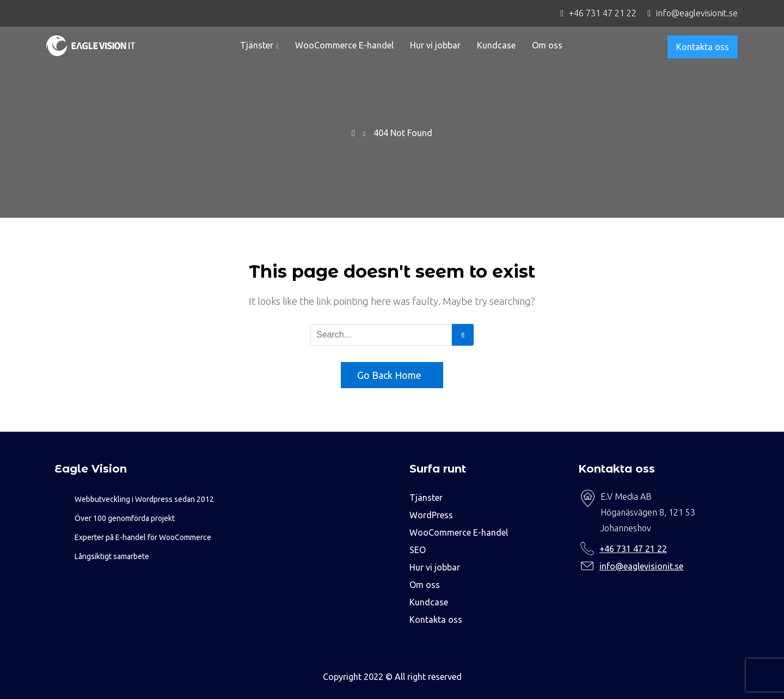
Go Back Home (389, 375)
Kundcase (496, 45)
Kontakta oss (703, 47)
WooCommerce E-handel (344, 45)
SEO (418, 550)
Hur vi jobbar (435, 45)
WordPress (431, 515)
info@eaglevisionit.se (641, 566)
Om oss (547, 45)
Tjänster (257, 45)
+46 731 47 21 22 (633, 549)
